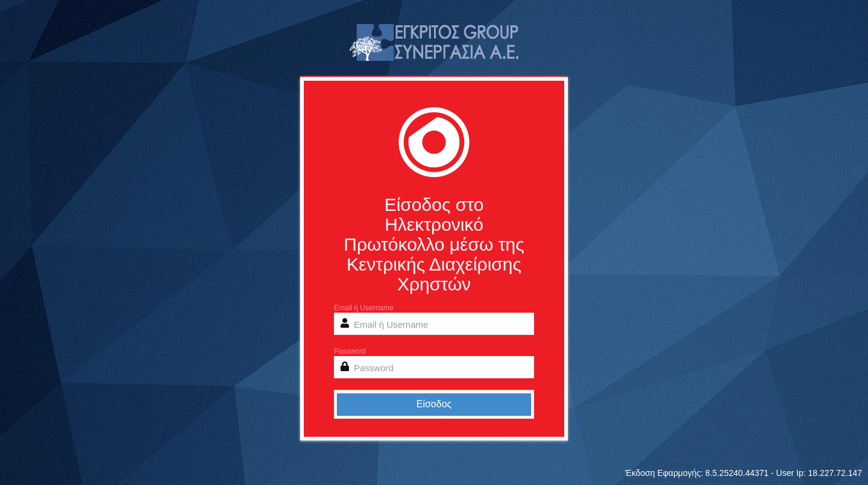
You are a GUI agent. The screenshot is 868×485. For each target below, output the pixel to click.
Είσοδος (434, 404)
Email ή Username (364, 308)
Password (350, 351)
